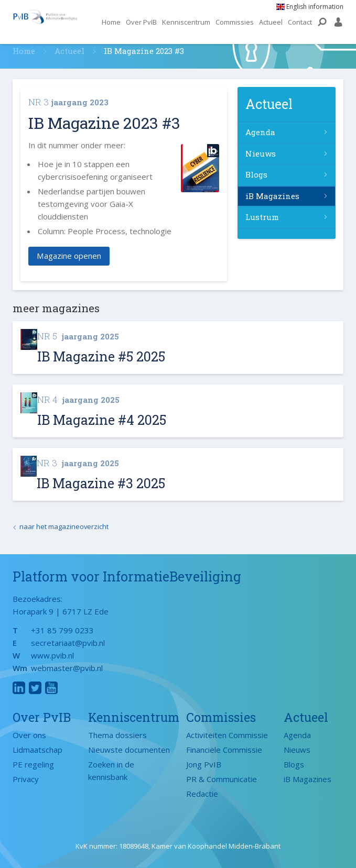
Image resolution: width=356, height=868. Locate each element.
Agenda (260, 132)
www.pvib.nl (52, 655)
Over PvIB (141, 22)
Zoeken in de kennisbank (111, 771)
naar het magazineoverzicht (64, 526)
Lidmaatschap (37, 750)
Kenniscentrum (186, 22)
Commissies (235, 22)
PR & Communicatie (222, 779)
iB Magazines (272, 196)
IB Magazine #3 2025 (101, 483)
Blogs (256, 174)
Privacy (26, 779)
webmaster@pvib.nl (67, 668)
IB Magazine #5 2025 (101, 356)
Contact (300, 22)
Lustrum (262, 217)
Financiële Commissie (224, 750)
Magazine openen (69, 256)
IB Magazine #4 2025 (102, 420)
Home (111, 22)
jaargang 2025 (78, 336)
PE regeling (33, 764)
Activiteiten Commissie (227, 735)
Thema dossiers (117, 735)
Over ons (29, 735)
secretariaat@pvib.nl (68, 643)
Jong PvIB (204, 764)
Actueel (271, 22)
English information (310, 7)
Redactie (202, 794)
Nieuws (261, 153)
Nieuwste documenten (129, 750)
